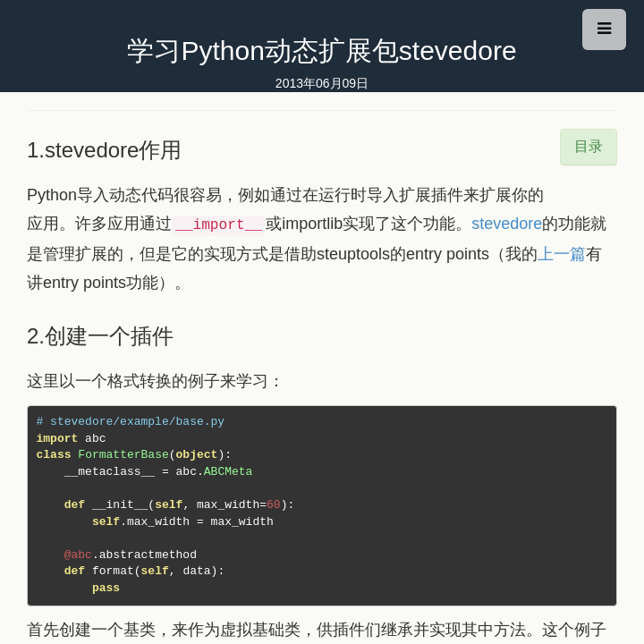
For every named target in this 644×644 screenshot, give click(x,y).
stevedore (507, 224)
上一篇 (562, 254)
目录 (589, 146)
